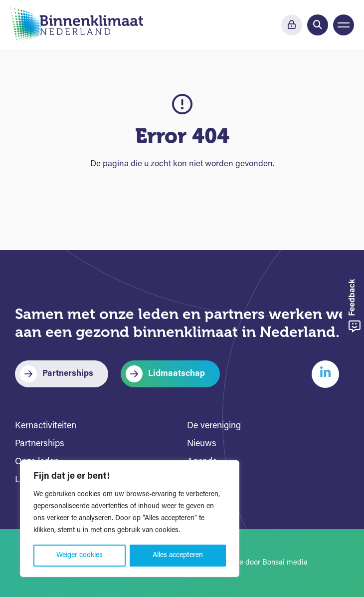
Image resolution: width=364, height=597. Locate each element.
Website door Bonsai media (262, 563)
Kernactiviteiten (46, 426)
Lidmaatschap (177, 374)
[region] (130, 519)
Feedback (355, 306)
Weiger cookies (80, 555)
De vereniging (214, 426)
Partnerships (68, 374)
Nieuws (202, 444)
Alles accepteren (178, 555)
